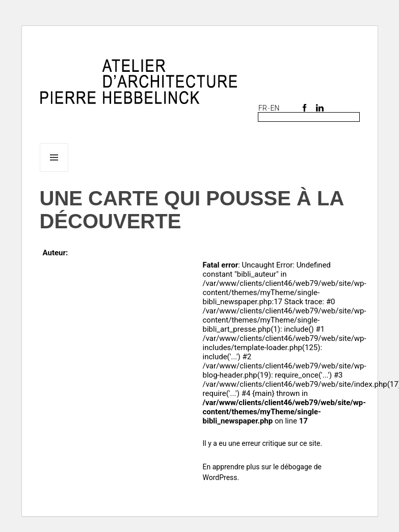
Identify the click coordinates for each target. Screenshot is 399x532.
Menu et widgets (54, 171)
